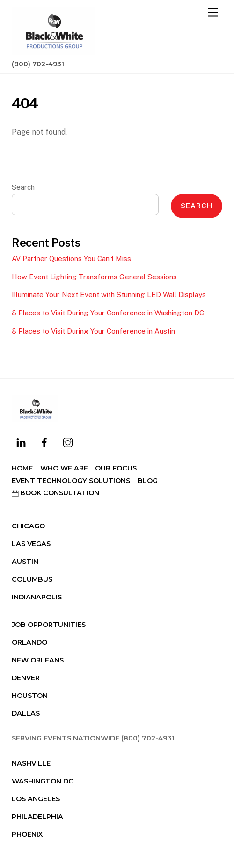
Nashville (31, 763)
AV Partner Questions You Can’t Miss (71, 259)
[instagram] (68, 441)
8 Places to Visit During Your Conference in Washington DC (108, 313)
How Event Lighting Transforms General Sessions (94, 277)
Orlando (29, 642)
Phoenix (27, 834)
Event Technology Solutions (71, 481)
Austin (25, 562)
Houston (30, 696)
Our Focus (116, 468)
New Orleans (38, 660)
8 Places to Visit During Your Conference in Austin (93, 331)
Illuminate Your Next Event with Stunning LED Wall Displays (109, 295)
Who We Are (64, 468)
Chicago (28, 526)
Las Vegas (31, 544)
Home (22, 468)
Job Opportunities (49, 625)
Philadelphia (37, 817)
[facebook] (44, 441)
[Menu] (213, 13)
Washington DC (43, 781)
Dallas (26, 713)
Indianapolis (37, 597)
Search (23, 187)
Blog (148, 481)
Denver (26, 678)
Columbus (32, 579)
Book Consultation (55, 493)
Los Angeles (36, 799)
